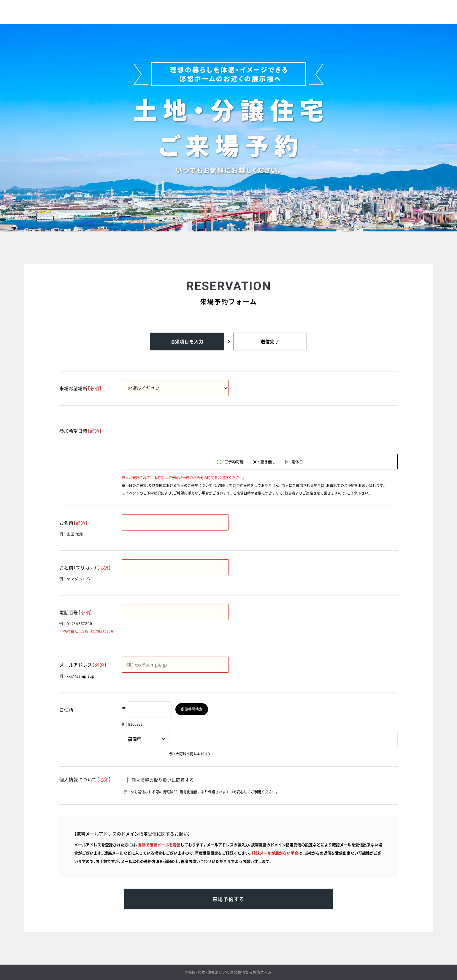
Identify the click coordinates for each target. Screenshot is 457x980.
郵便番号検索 (193, 709)
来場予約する (228, 902)
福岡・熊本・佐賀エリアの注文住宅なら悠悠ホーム (230, 972)
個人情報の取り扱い (151, 780)
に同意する (158, 780)
